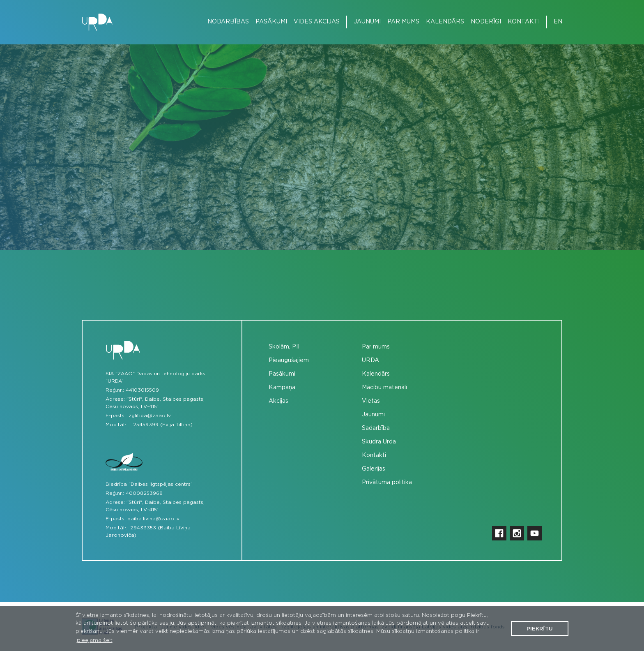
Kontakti (524, 22)
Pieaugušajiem (289, 360)
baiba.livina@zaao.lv (153, 519)
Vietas (371, 401)
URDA (370, 360)
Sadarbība (376, 428)
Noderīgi (486, 22)
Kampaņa (282, 388)
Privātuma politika (387, 482)
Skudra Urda (379, 442)
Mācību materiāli (384, 388)
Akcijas (278, 401)
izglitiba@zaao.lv (149, 416)
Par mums (403, 22)
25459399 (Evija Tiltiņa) (163, 425)
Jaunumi (367, 22)
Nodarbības (228, 22)
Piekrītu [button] (540, 629)
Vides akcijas (317, 22)
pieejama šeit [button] (95, 641)
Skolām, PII (284, 347)
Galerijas (374, 469)
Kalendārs (445, 22)
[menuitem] (225, 22)
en (558, 22)
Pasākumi (271, 22)
